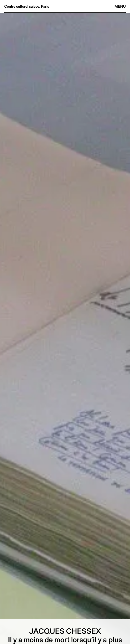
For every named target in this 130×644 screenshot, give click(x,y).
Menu (120, 6)
